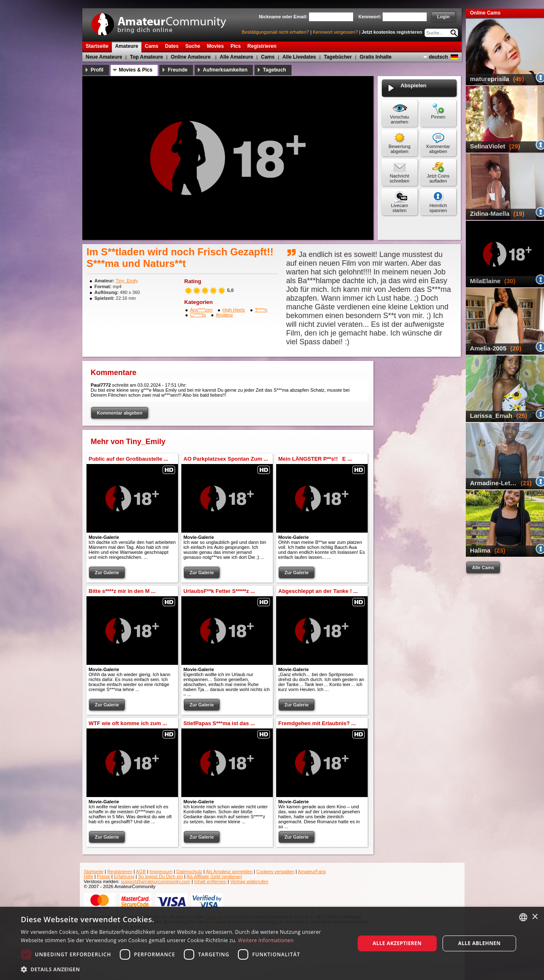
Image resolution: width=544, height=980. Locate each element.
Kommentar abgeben (438, 149)
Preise (104, 876)
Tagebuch (274, 70)
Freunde (177, 70)
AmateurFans (312, 871)
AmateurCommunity (163, 21)
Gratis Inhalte (376, 57)
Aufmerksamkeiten (225, 70)
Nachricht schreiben (400, 178)
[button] (183, 969)
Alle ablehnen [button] (479, 943)
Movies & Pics (136, 70)
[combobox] (523, 917)
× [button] (535, 917)
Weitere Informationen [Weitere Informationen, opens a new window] (266, 940)
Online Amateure (191, 57)
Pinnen (438, 117)
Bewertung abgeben (399, 149)
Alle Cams (483, 568)
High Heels (234, 310)
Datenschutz (189, 871)
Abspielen (413, 88)
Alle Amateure (236, 57)
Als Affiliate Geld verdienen (214, 876)
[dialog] (272, 943)
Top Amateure (147, 57)
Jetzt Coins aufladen (438, 178)
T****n (261, 310)
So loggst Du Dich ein (161, 876)
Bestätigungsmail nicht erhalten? (275, 32)
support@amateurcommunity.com (155, 881)
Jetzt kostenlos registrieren (392, 32)
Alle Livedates (299, 57)
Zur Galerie (107, 573)
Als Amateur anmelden (229, 871)
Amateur (225, 315)
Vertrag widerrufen (249, 881)
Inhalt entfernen (210, 881)
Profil (97, 70)
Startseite (94, 871)
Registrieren (120, 871)
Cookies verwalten (275, 871)
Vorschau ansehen (400, 119)
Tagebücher (338, 57)
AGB (141, 871)
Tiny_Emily (127, 281)
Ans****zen (201, 310)
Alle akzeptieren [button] (397, 943)
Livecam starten (399, 208)
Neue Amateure (104, 57)
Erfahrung (124, 876)
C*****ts (198, 315)
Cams (268, 57)
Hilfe (89, 876)
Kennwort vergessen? (335, 32)
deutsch (438, 57)
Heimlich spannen (438, 208)
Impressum (161, 871)
